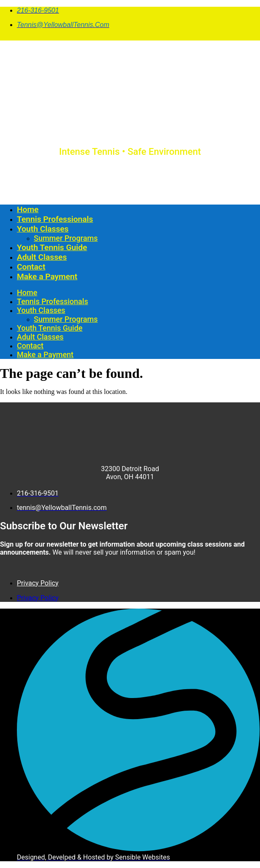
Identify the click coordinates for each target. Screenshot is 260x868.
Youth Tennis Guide (52, 247)
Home (28, 209)
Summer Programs (66, 238)
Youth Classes (43, 229)
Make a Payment (47, 276)
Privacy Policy (38, 583)
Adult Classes (42, 257)
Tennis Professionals (55, 219)
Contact (31, 267)
